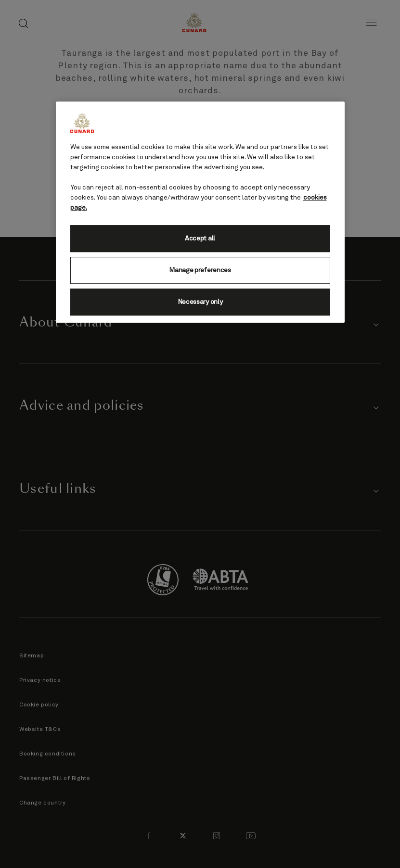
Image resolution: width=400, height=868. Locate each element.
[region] (200, 212)
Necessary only (200, 302)
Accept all (200, 239)
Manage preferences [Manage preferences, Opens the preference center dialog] (200, 270)
